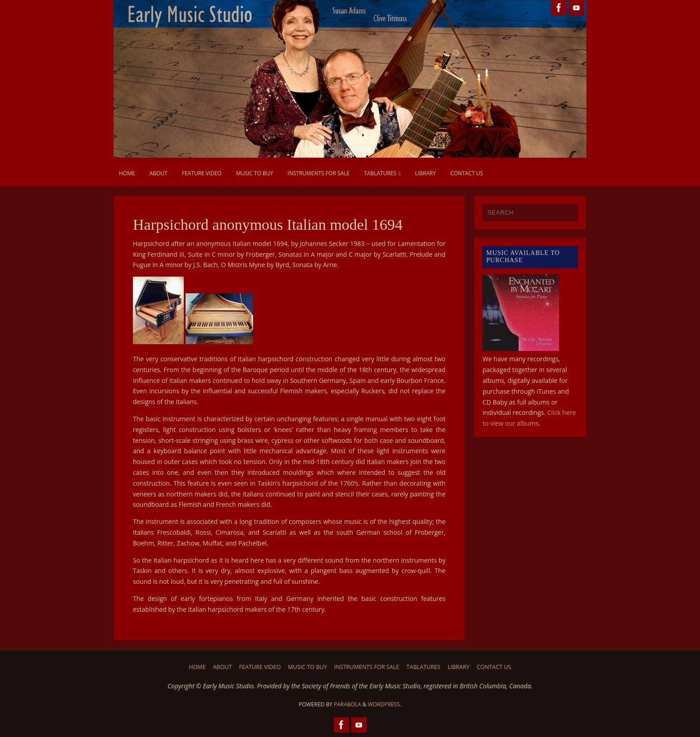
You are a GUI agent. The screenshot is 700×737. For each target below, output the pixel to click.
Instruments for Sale (367, 667)
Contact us (494, 667)
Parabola (348, 704)
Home (197, 667)
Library (459, 667)
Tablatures (423, 667)
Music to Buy (307, 667)
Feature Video (260, 667)
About (223, 667)
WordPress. (385, 704)
